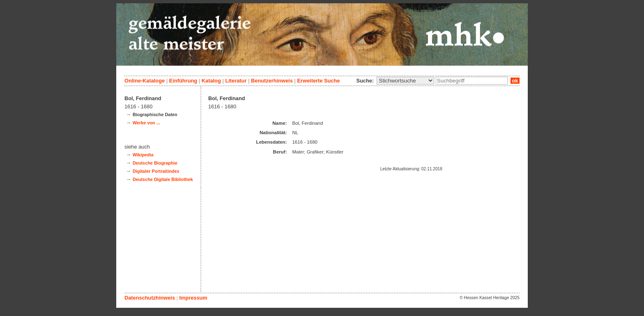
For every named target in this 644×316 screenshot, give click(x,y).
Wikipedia (143, 155)
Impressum (193, 298)
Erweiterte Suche (318, 81)
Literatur (236, 81)
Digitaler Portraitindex (156, 171)
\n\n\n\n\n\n (405, 81)
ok (515, 81)
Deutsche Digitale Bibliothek (163, 179)
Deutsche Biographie (155, 163)
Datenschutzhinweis (150, 298)
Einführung (183, 81)
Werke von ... (146, 123)
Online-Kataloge (145, 81)
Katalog (211, 81)
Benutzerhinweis (272, 81)
